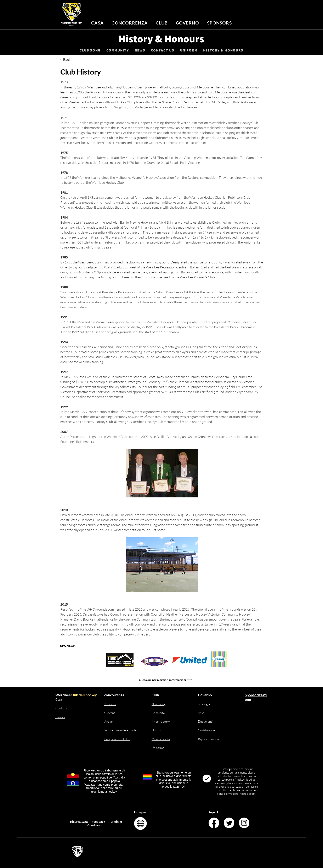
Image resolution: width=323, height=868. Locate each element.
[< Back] (74, 60)
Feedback (99, 822)
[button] (130, 23)
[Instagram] (244, 823)
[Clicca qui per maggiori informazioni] (166, 680)
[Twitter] (229, 823)
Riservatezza (79, 822)
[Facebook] (214, 823)
